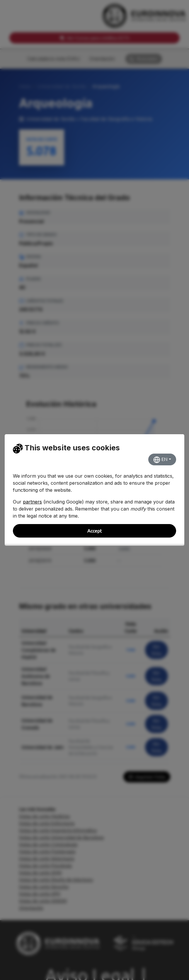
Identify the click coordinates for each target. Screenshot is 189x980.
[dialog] (94, 490)
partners (32, 502)
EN (160, 460)
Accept (94, 531)
